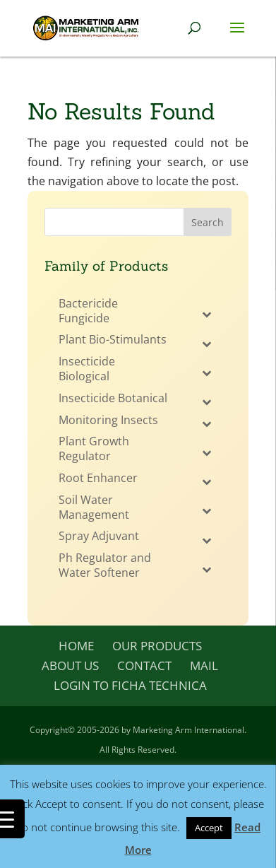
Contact (144, 665)
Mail (204, 665)
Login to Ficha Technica (130, 685)
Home (76, 646)
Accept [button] (209, 828)
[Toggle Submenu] (207, 315)
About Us (70, 665)
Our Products (157, 646)
